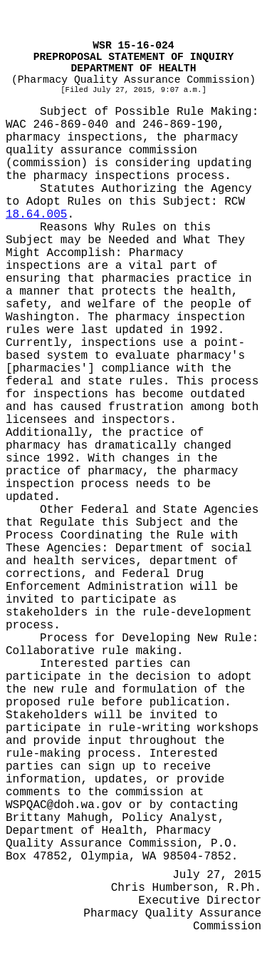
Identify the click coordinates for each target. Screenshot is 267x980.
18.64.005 (36, 215)
